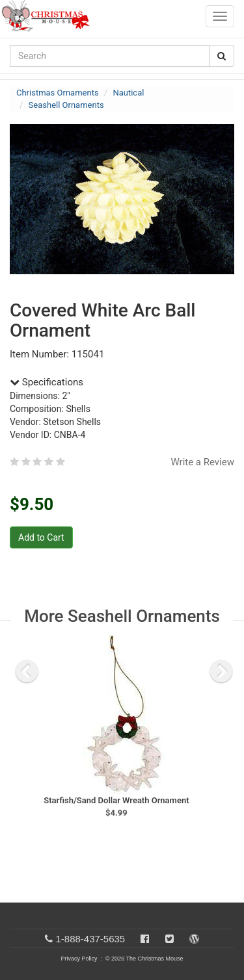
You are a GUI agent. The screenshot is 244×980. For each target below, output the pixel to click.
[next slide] (221, 671)
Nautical (128, 93)
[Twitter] (169, 939)
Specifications (47, 382)
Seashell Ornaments (66, 105)
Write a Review (202, 462)
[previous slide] (27, 671)
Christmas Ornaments (58, 93)
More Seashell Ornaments (122, 616)
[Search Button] (222, 56)
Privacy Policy (79, 959)
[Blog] (194, 939)
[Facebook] (145, 939)
